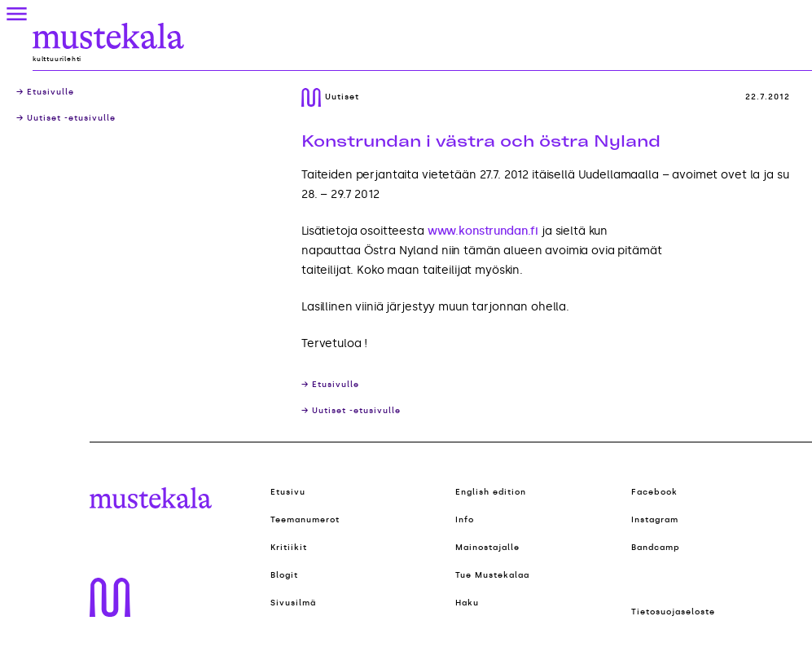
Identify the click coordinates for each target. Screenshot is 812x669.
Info (465, 520)
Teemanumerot (305, 520)
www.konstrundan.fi (483, 231)
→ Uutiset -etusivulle (66, 118)
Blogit (284, 575)
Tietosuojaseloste (673, 612)
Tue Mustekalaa (492, 575)
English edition (491, 492)
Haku (467, 603)
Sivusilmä (293, 603)
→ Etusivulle (45, 92)
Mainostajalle (487, 548)
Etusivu (288, 492)
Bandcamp (656, 548)
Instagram (655, 520)
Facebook (654, 492)
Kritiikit (289, 548)
